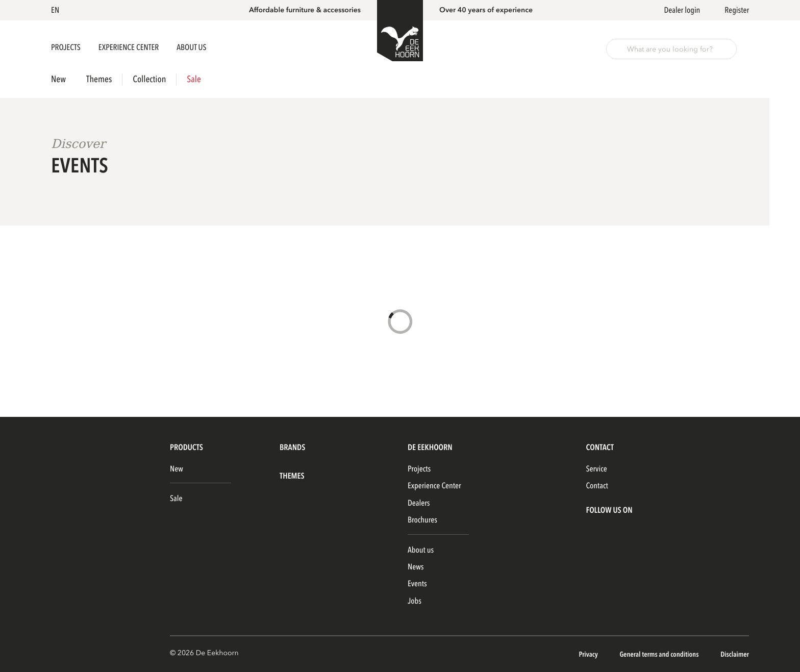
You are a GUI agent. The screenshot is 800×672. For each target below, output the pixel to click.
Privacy (589, 655)
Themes (99, 79)
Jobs (415, 601)
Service (596, 469)
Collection (149, 80)
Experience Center (129, 47)
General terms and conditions (660, 655)
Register (737, 10)
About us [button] (191, 47)
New (58, 80)
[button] (57, 10)
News (416, 567)
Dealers (419, 503)
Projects (67, 47)
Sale (194, 80)
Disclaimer (735, 655)
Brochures (422, 520)
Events (417, 584)
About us (421, 550)
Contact (597, 486)
